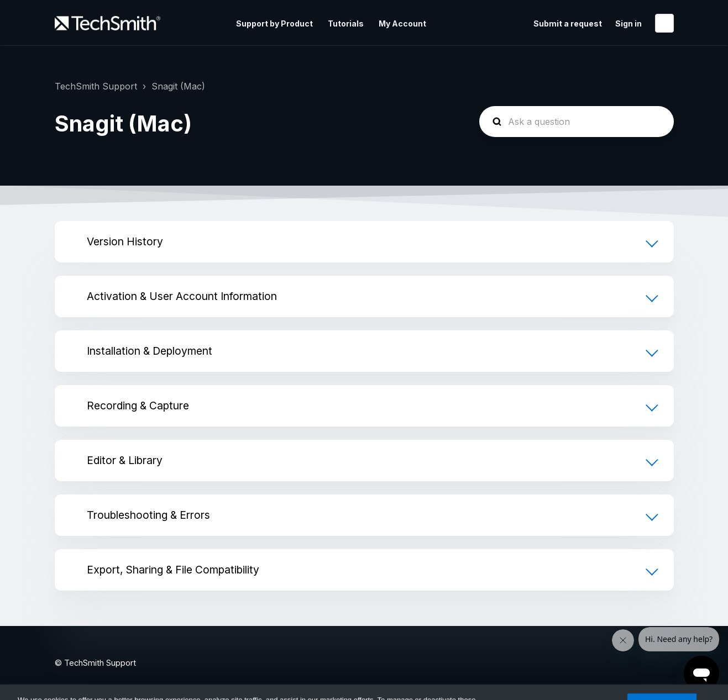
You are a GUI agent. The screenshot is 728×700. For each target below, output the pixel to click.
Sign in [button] (629, 23)
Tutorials (346, 23)
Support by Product (274, 23)
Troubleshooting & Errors (148, 515)
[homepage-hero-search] (577, 122)
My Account (402, 23)
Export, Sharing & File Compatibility (173, 570)
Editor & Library (125, 460)
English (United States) (664, 23)
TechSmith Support (96, 86)
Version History (125, 241)
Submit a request (568, 23)
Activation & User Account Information (182, 296)
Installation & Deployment (150, 351)
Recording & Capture (138, 406)
